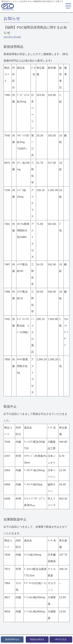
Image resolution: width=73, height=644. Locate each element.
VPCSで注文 (61, 639)
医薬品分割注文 (37, 639)
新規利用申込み (12, 639)
